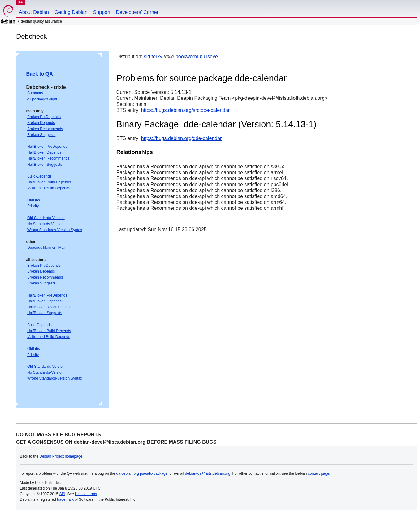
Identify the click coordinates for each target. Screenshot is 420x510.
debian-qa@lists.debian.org (208, 473)
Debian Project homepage (61, 456)
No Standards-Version (45, 224)
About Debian (34, 12)
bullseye (209, 57)
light (54, 99)
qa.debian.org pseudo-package (142, 473)
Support (102, 12)
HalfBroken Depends (44, 152)
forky (157, 57)
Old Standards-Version (46, 218)
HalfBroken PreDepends (47, 147)
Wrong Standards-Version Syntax (55, 230)
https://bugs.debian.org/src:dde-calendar (185, 110)
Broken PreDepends (44, 117)
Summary (35, 93)
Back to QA (40, 74)
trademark (65, 499)
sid (147, 57)
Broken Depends (41, 123)
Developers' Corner (137, 12)
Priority (33, 206)
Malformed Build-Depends (49, 188)
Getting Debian (71, 12)
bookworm (187, 57)
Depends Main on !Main (47, 248)
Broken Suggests (41, 135)
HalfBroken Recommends (48, 158)
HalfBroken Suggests (45, 165)
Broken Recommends (45, 129)
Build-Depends (39, 176)
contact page (319, 473)
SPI (62, 494)
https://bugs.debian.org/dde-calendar (182, 138)
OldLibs (34, 200)
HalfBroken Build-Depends (49, 182)
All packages (37, 99)
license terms (86, 494)
